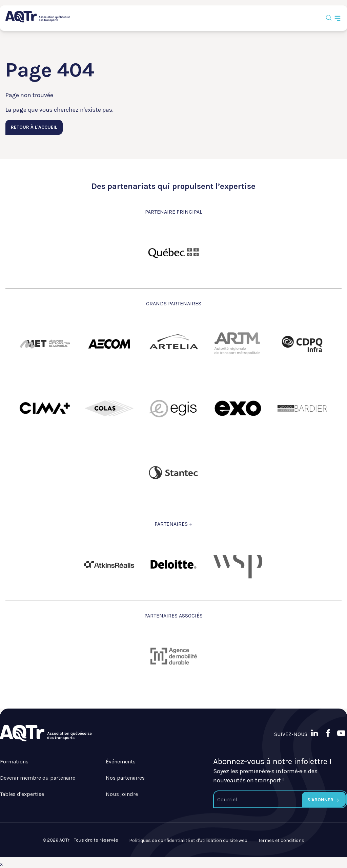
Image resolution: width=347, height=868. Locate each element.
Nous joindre (122, 794)
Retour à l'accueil (34, 127)
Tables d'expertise (22, 794)
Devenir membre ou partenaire (38, 778)
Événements (121, 762)
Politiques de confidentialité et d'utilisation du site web (188, 840)
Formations (14, 762)
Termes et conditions (281, 840)
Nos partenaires (125, 778)
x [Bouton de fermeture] (1, 864)
